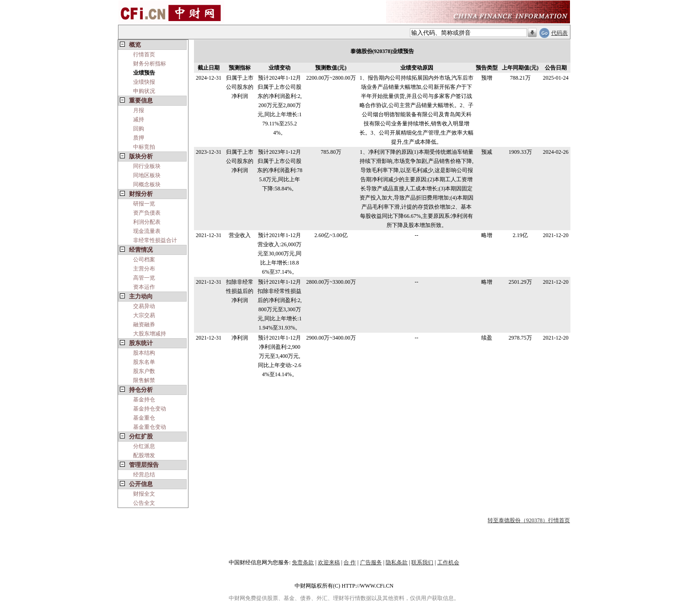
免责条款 (303, 562)
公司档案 (144, 259)
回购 (139, 129)
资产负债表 (147, 213)
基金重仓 (144, 418)
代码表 (559, 33)
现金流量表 (147, 231)
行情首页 (144, 54)
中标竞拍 (144, 147)
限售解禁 (144, 380)
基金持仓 (144, 400)
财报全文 (144, 494)
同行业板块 (147, 166)
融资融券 (144, 324)
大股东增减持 (150, 334)
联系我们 (422, 562)
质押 (139, 138)
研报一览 (144, 204)
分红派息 (144, 446)
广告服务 (371, 562)
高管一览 (144, 278)
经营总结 (144, 475)
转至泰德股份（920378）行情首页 (529, 520)
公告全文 (144, 503)
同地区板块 (147, 175)
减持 (139, 119)
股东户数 (144, 371)
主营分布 (144, 269)
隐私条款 (397, 562)
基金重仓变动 (150, 427)
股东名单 (144, 362)
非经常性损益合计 (155, 240)
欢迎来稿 (329, 562)
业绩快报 (144, 82)
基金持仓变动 (150, 409)
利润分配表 (147, 222)
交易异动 (144, 306)
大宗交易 (144, 315)
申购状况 (144, 91)
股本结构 (144, 353)
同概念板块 (147, 184)
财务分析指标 (150, 64)
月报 (139, 110)
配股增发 (144, 455)
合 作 (350, 562)
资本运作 (144, 287)
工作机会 (448, 562)
